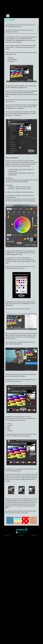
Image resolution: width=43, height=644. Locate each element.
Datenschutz (34, 535)
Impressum (7, 535)
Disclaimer (21, 535)
